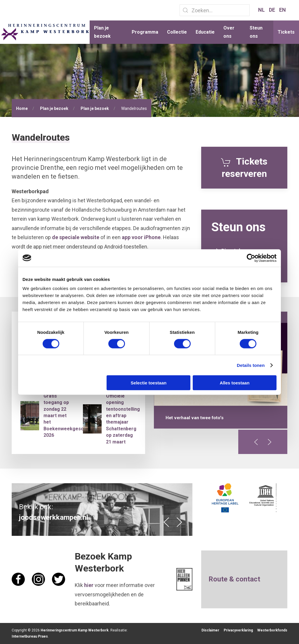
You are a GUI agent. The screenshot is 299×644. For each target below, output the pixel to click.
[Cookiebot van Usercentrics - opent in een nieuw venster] (251, 258)
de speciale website (76, 237)
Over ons (229, 32)
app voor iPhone (141, 237)
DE (273, 10)
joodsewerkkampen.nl (54, 517)
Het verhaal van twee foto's (195, 418)
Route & (222, 579)
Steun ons (256, 32)
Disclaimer (210, 630)
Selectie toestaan (149, 383)
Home (22, 108)
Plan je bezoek (102, 32)
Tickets (286, 32)
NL (262, 10)
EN (283, 10)
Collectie (177, 32)
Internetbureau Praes (30, 636)
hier (89, 585)
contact (248, 579)
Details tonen (251, 365)
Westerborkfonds (272, 630)
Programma (145, 32)
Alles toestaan (235, 383)
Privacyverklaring (238, 630)
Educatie (205, 32)
